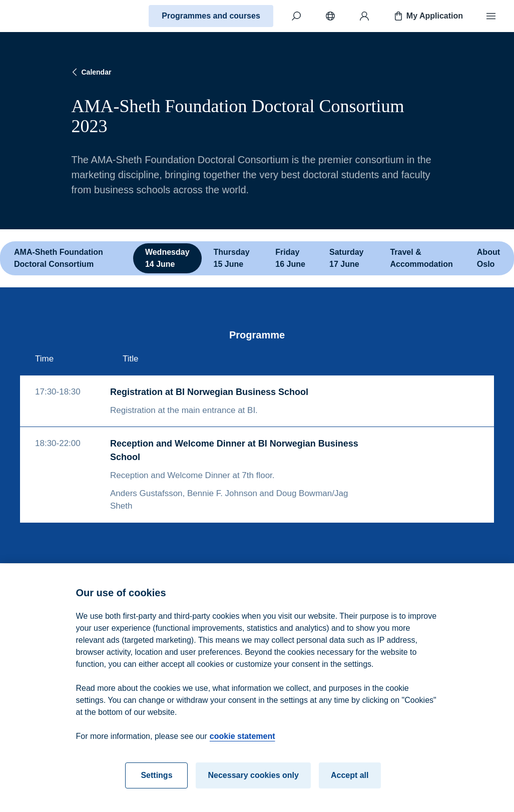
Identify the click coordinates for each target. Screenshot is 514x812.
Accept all (350, 781)
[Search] (296, 16)
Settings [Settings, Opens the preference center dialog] (156, 781)
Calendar (91, 72)
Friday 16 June (290, 258)
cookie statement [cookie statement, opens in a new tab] (242, 742)
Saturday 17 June (346, 258)
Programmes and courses (211, 16)
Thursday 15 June (232, 258)
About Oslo (488, 258)
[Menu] (491, 16)
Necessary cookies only (253, 781)
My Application (428, 16)
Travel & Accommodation (421, 258)
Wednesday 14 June (167, 258)
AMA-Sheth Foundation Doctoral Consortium (59, 258)
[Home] (43, 16)
